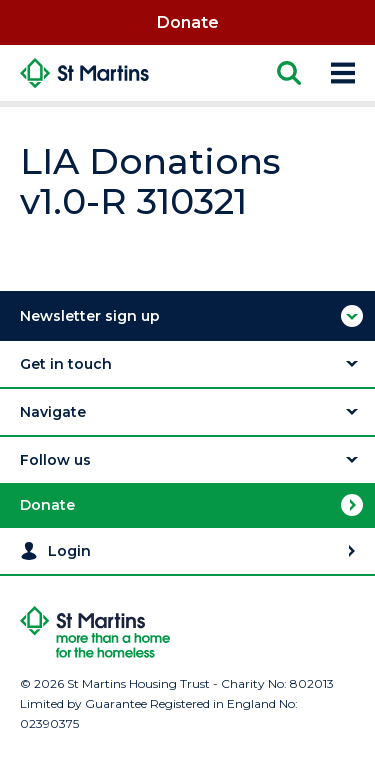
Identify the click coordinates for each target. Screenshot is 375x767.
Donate (188, 22)
